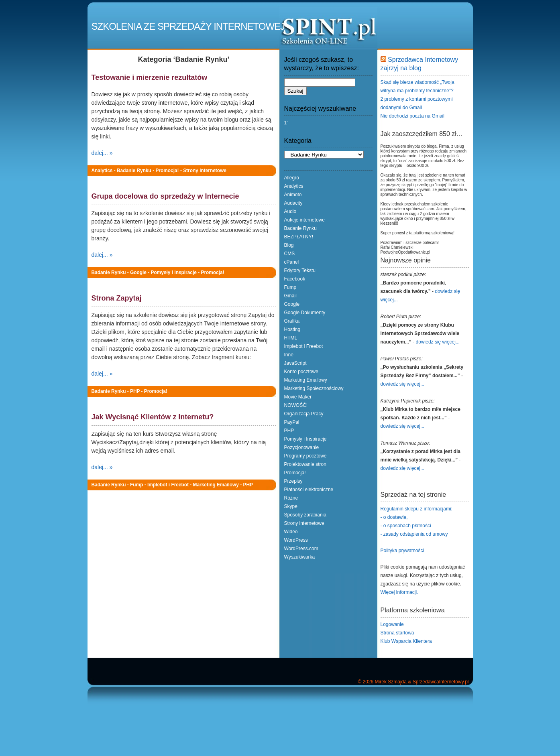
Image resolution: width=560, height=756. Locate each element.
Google (138, 272)
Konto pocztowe (301, 372)
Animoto (293, 195)
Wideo (291, 532)
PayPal (292, 422)
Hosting (292, 329)
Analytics (102, 171)
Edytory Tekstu (300, 270)
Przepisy (293, 481)
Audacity (293, 203)
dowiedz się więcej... (438, 342)
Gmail (290, 296)
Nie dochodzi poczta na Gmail (412, 116)
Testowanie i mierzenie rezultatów (150, 77)
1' (286, 123)
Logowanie (392, 624)
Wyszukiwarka (300, 557)
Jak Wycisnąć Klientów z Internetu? (153, 417)
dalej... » (102, 153)
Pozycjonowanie (302, 447)
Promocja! (167, 171)
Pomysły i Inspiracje (174, 272)
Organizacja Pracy (304, 414)
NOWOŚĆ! (296, 405)
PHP (135, 391)
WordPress (296, 540)
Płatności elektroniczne (309, 490)
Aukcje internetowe (304, 220)
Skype (291, 506)
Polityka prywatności (402, 551)
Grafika (292, 321)
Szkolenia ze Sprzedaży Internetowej (188, 26)
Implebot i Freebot (168, 485)
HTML (291, 338)
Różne (291, 498)
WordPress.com (301, 549)
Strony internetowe (205, 171)
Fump (136, 485)
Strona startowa (397, 633)
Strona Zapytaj (117, 298)
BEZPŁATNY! (299, 237)
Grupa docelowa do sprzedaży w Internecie (165, 196)
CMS (290, 254)
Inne (289, 355)
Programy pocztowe (305, 456)
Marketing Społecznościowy (314, 388)
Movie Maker (298, 397)
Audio (290, 211)
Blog (289, 245)
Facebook (295, 279)
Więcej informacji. (399, 592)
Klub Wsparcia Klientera (406, 641)
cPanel (292, 262)
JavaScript (295, 363)
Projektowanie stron (305, 464)
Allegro (292, 178)
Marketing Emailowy (216, 485)
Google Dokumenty (305, 313)
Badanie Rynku (134, 171)
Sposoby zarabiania (305, 515)
